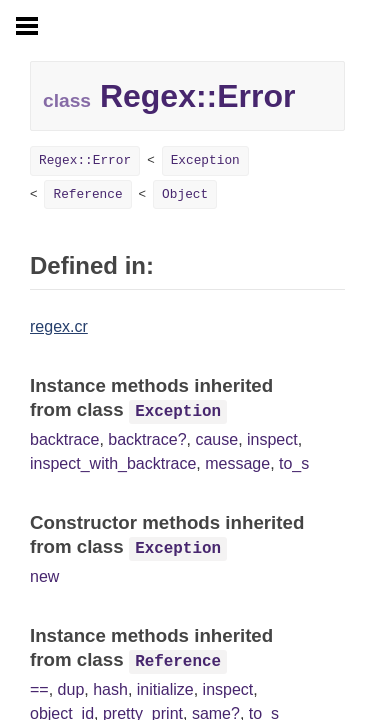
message (237, 463)
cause (216, 439)
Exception (205, 160)
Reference (87, 194)
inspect (272, 439)
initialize (165, 689)
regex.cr (59, 326)
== (39, 689)
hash (110, 689)
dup (71, 689)
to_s (294, 463)
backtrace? (147, 439)
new (44, 576)
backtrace (64, 439)
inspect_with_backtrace (113, 463)
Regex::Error (85, 160)
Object (185, 194)
